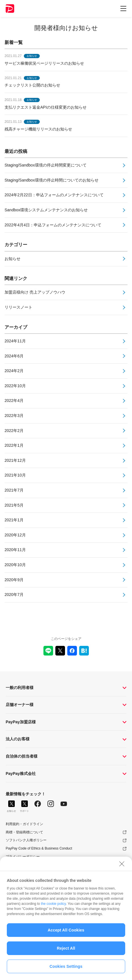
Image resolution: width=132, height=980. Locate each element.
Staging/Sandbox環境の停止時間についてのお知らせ (52, 180)
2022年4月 (14, 401)
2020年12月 (15, 535)
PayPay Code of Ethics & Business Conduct (39, 848)
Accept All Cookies (66, 930)
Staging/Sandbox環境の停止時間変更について (46, 165)
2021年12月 (15, 460)
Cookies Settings (66, 966)
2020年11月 (15, 550)
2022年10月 (15, 386)
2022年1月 (14, 445)
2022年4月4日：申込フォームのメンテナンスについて (53, 225)
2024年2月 (14, 371)
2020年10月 (15, 565)
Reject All (66, 948)
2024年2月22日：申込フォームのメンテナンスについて (54, 195)
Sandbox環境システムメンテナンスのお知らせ (46, 210)
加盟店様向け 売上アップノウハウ (35, 292)
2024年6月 (14, 356)
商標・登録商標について (24, 832)
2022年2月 (14, 431)
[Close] (122, 864)
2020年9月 (14, 580)
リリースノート (18, 307)
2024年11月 (15, 341)
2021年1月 (14, 520)
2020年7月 (14, 595)
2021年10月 (15, 475)
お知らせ (12, 259)
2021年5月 (14, 505)
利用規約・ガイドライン (24, 824)
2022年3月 (14, 416)
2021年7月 (14, 490)
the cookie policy (53, 904)
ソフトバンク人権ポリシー (26, 840)
